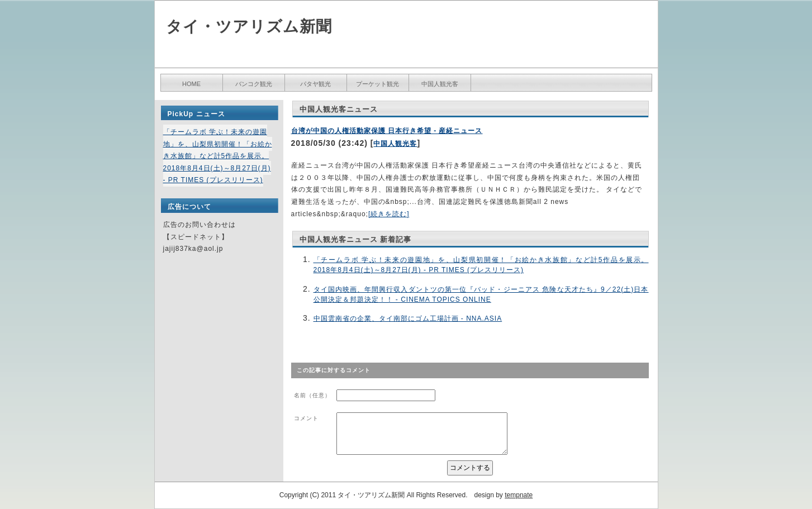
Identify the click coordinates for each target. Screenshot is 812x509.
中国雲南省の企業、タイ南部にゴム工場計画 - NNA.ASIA (408, 318)
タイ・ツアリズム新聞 (249, 27)
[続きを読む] (389, 214)
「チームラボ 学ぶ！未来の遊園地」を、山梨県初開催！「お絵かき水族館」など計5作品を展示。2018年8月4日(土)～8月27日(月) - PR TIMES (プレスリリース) (218, 156)
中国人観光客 (440, 84)
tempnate (519, 495)
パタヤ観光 (315, 84)
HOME (191, 84)
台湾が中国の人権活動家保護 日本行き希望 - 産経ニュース (387, 131)
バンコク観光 (254, 84)
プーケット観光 (377, 84)
